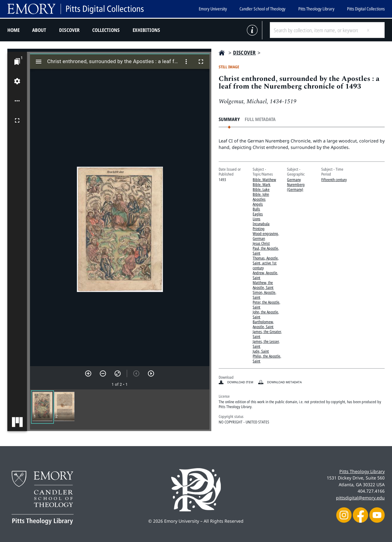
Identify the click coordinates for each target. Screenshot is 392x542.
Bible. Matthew (264, 180)
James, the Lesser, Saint (266, 344)
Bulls (256, 209)
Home (13, 30)
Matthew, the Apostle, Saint (263, 285)
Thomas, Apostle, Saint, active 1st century (266, 263)
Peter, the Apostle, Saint (266, 305)
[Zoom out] (103, 373)
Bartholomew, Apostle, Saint (263, 324)
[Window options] (186, 62)
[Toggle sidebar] (39, 62)
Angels (258, 204)
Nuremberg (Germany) (296, 187)
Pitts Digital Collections (366, 9)
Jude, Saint (261, 351)
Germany (294, 180)
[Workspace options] (17, 101)
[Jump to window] (17, 62)
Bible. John (261, 194)
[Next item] (151, 373)
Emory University (213, 9)
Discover (69, 30)
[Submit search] (373, 30)
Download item (240, 382)
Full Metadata (260, 119)
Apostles (259, 199)
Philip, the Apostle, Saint (267, 358)
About (39, 30)
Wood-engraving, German (266, 236)
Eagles (258, 214)
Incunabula (261, 224)
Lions (256, 219)
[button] (42, 407)
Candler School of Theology (262, 9)
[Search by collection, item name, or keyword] (316, 30)
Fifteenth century (334, 180)
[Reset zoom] (118, 373)
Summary (229, 119)
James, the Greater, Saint (267, 334)
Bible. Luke (261, 189)
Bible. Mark (262, 184)
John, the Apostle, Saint (266, 314)
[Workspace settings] (17, 81)
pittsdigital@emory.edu (360, 498)
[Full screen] (17, 120)
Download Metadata (284, 382)
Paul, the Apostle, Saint (266, 251)
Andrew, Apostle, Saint (265, 275)
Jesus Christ (261, 243)
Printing (259, 229)
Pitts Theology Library (316, 9)
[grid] (120, 409)
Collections (106, 30)
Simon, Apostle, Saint (264, 295)
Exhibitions (146, 30)
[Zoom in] (88, 373)
